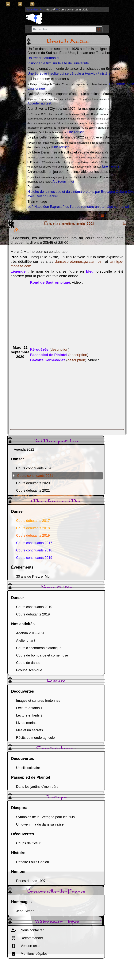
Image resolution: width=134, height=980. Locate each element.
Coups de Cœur (28, 843)
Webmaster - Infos (68, 922)
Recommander (31, 938)
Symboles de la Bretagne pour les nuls (45, 817)
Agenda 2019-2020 (31, 633)
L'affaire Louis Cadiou (33, 862)
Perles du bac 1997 (31, 881)
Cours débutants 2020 (33, 483)
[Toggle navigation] (102, 216)
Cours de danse (28, 663)
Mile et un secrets (30, 730)
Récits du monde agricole (35, 738)
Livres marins (26, 723)
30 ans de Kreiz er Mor (33, 577)
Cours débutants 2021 (33, 490)
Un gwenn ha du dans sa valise (40, 824)
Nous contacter (32, 930)
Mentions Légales (34, 954)
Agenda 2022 (24, 449)
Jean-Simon (25, 911)
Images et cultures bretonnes (38, 701)
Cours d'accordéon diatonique (39, 648)
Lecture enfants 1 (29, 708)
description (59, 349)
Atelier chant (26, 641)
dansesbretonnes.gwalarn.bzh (79, 261)
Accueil (51, 9)
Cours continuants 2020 (34, 468)
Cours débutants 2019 (33, 614)
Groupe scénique (29, 670)
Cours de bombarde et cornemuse (42, 655)
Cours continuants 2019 (34, 607)
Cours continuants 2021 (35, 476)
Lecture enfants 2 (29, 715)
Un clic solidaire (28, 768)
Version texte (30, 946)
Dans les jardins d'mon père (37, 787)
